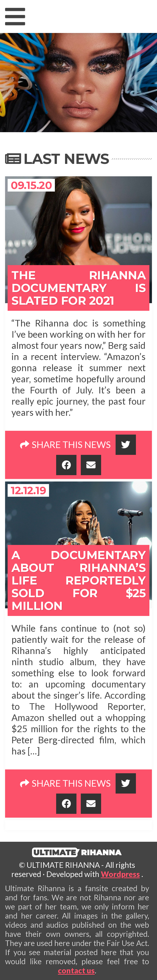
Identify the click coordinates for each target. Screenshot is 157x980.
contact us (76, 970)
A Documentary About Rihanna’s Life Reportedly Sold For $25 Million (78, 580)
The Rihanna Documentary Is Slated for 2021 (78, 288)
